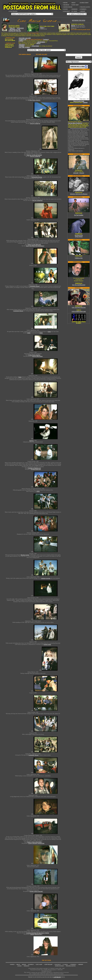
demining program (46, 578)
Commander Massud (34, 286)
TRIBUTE (12, 28)
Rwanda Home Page (36, 469)
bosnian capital (47, 644)
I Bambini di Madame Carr (34, 468)
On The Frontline (79, 215)
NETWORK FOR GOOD (79, 20)
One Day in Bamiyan (35, 123)
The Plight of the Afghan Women (79, 236)
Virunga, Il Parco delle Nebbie (34, 842)
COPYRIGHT (57, 977)
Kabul (49, 332)
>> (84, 69)
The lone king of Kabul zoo (75, 123)
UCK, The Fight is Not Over (79, 307)
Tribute (42, 28)
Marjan (73, 26)
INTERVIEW (20, 28)
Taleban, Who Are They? (36, 934)
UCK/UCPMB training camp (79, 311)
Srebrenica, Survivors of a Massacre (79, 194)
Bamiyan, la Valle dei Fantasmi (34, 155)
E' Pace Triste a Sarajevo (34, 100)
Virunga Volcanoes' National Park (36, 843)
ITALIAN (82, 173)
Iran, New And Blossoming (79, 285)
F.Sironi (85, 102)
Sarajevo (31, 441)
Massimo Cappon (25, 555)
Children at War (79, 258)
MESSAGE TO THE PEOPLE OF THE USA (15, 30)
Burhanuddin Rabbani (37, 177)
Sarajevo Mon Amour (37, 356)
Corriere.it (46, 39)
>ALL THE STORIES (24, 47)
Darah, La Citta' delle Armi (34, 244)
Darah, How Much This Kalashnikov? (35, 246)
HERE (29, 333)
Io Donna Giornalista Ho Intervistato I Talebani (38, 933)
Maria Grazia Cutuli (79, 101)
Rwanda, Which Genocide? (36, 891)
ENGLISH (76, 173)
